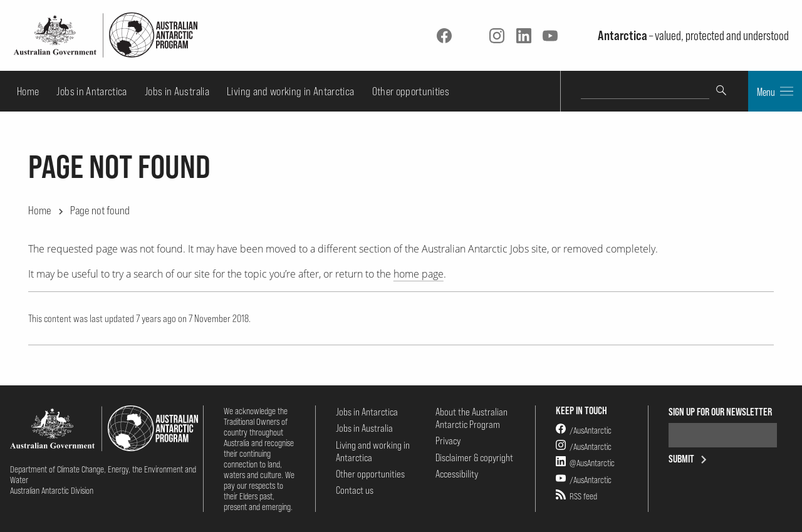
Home (28, 91)
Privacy (448, 441)
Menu (775, 91)
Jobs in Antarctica (91, 91)
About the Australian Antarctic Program (471, 418)
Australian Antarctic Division (52, 490)
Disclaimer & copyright (474, 457)
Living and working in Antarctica (290, 91)
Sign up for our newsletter (720, 412)
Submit (690, 459)
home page (419, 274)
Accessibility (457, 474)
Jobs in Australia (177, 91)
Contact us (355, 490)
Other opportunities (411, 91)
